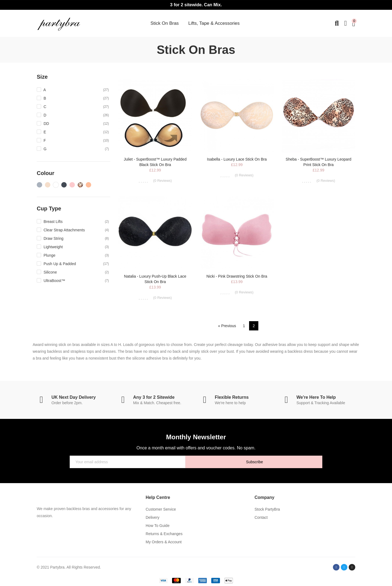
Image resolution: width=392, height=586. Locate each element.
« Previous (227, 326)
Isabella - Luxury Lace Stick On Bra (237, 159)
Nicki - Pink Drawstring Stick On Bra (237, 276)
